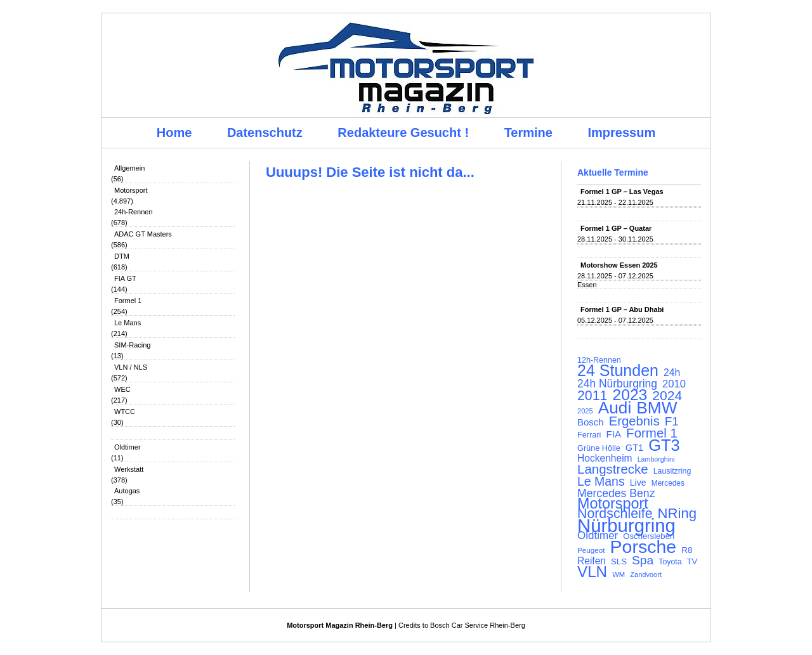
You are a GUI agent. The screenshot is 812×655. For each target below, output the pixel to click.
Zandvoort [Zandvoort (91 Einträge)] (646, 574)
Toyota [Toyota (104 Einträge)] (670, 562)
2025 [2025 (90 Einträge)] (585, 411)
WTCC (125, 412)
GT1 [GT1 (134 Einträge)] (634, 448)
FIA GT (125, 278)
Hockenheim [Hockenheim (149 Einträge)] (605, 458)
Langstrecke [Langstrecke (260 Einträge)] (613, 469)
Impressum (622, 133)
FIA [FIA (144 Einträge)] (613, 434)
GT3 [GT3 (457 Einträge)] (664, 445)
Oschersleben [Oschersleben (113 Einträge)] (649, 536)
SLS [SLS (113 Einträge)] (619, 561)
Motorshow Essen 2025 (619, 265)
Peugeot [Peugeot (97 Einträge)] (591, 550)
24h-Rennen (134, 212)
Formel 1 (128, 301)
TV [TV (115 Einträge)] (692, 561)
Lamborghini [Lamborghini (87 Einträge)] (656, 459)
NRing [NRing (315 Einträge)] (678, 514)
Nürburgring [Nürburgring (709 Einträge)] (626, 526)
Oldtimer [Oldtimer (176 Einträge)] (598, 536)
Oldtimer (128, 447)
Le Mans (128, 323)
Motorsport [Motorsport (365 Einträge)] (613, 503)
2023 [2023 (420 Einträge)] (630, 395)
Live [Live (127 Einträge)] (638, 483)
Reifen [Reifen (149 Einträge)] (592, 561)
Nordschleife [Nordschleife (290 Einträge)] (615, 514)
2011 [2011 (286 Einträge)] (592, 396)
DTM (122, 256)
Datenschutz (265, 133)
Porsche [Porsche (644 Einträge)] (644, 547)
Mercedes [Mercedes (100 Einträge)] (668, 483)
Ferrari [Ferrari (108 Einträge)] (589, 435)
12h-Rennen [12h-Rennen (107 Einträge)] (599, 360)
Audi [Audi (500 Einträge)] (615, 408)
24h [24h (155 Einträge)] (672, 373)
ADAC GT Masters (143, 234)
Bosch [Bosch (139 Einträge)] (591, 422)
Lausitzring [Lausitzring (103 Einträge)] (672, 471)
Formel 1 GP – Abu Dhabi (622, 309)
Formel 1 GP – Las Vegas (622, 191)
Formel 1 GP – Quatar (616, 228)
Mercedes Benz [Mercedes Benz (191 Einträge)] (616, 493)
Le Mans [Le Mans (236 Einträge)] (601, 481)
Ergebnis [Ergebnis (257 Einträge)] (634, 421)
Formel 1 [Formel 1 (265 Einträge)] (652, 433)
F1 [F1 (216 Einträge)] (672, 422)
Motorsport (131, 190)
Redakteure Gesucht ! (403, 133)
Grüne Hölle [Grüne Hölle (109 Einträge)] (599, 448)
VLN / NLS (131, 367)
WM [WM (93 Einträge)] (619, 574)
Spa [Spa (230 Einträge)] (643, 561)
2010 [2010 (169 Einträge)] (674, 384)
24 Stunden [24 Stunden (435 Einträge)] (618, 370)
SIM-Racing (132, 345)
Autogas (127, 491)
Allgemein (129, 168)
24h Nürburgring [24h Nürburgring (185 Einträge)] (617, 384)
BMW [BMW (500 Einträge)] (657, 408)
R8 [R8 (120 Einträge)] (687, 550)
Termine (528, 133)
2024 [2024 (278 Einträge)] (667, 396)
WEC (122, 389)
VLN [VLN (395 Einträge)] (592, 572)
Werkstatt (129, 469)
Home (174, 133)
